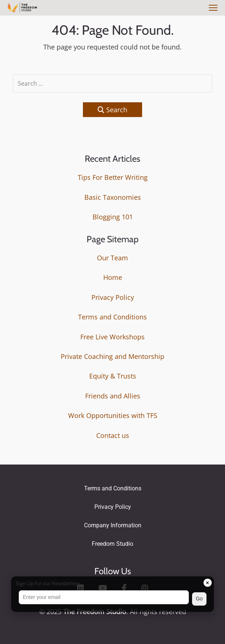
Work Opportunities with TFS (113, 415)
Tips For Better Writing (113, 177)
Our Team (113, 258)
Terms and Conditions (113, 317)
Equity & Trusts (113, 376)
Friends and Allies (113, 396)
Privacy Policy (113, 297)
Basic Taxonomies (113, 197)
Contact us (113, 435)
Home (113, 277)
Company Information (113, 525)
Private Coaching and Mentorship (113, 356)
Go (199, 599)
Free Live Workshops (113, 337)
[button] (112, 599)
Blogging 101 (113, 217)
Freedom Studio (113, 544)
